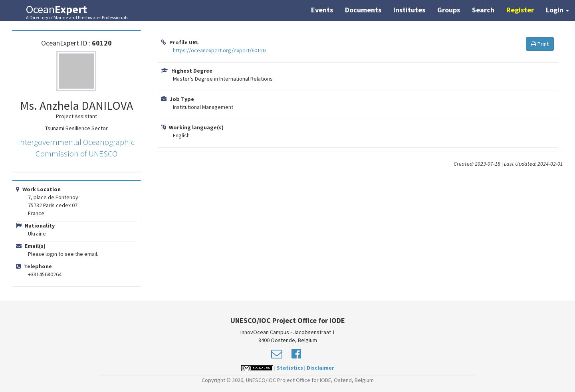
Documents (363, 10)
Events (322, 10)
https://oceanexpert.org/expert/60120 (219, 50)
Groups (449, 10)
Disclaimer (320, 368)
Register (520, 10)
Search (483, 10)
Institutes (409, 10)
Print (540, 44)
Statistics (290, 368)
